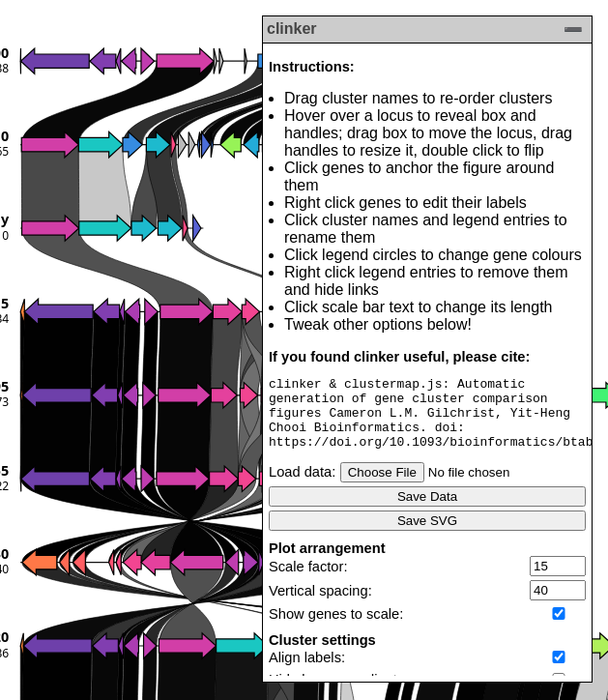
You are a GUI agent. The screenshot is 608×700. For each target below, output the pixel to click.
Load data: (302, 486)
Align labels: (307, 672)
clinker (292, 29)
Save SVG (427, 535)
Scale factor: (308, 581)
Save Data (427, 511)
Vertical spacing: (320, 605)
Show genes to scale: (336, 628)
